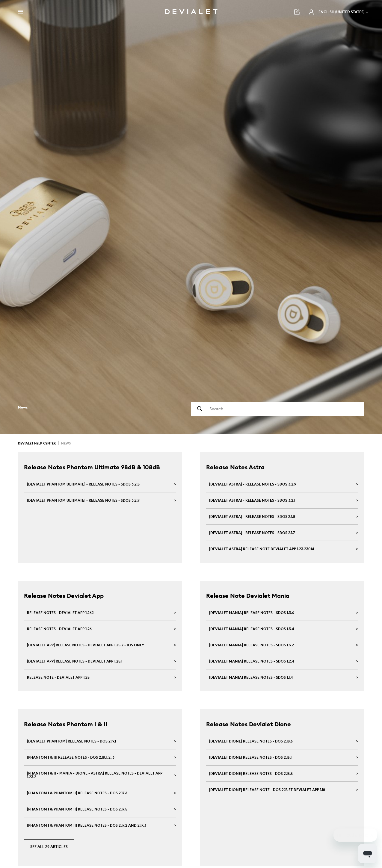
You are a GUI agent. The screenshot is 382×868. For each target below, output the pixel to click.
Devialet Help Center (37, 443)
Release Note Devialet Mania (248, 596)
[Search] (278, 409)
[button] (311, 12)
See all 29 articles (49, 847)
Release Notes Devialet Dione (249, 724)
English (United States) (344, 12)
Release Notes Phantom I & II (66, 724)
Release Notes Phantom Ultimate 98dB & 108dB (92, 467)
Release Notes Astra (235, 467)
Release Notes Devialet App (64, 596)
